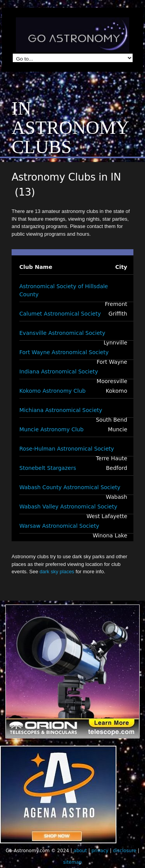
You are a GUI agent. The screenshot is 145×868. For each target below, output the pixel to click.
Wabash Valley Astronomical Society (68, 507)
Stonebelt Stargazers (48, 468)
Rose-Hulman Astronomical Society (67, 449)
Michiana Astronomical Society (61, 410)
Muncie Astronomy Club (51, 429)
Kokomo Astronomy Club (53, 391)
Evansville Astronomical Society (62, 333)
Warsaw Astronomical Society (59, 526)
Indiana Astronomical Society (59, 372)
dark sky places (57, 572)
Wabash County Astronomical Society (70, 487)
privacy (100, 851)
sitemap (72, 862)
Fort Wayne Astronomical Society (64, 352)
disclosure (125, 851)
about (80, 851)
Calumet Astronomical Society (60, 314)
